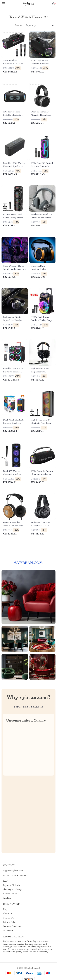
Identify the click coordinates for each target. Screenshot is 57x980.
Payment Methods (11, 885)
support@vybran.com (13, 871)
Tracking (7, 898)
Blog (5, 910)
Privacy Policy (10, 922)
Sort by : (19, 25)
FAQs (6, 881)
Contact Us (8, 918)
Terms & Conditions (12, 927)
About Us (8, 914)
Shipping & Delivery (12, 890)
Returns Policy (10, 894)
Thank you (8, 931)
